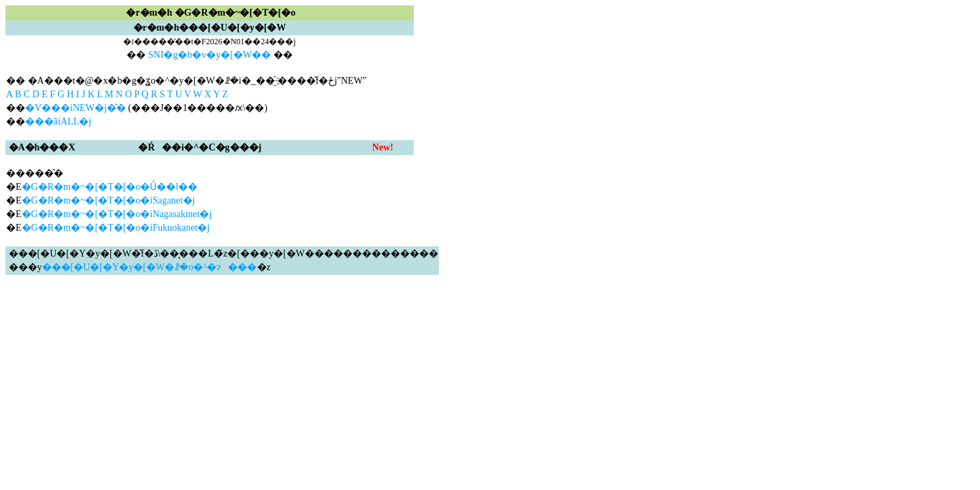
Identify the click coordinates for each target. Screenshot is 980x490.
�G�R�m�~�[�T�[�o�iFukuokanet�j (116, 228)
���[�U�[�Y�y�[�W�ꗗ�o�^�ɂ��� (150, 267)
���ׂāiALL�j (58, 121)
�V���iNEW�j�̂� (76, 108)
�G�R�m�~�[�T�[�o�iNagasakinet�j (117, 214)
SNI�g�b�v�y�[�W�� (210, 55)
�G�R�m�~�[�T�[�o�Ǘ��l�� (110, 187)
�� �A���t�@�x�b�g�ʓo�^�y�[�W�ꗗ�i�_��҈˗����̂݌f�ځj (171, 81)
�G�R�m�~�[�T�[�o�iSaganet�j (109, 200)
